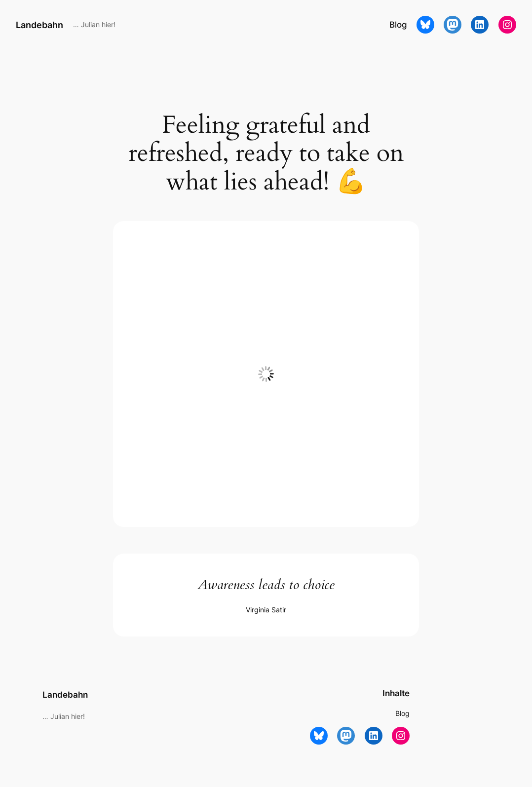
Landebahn (39, 25)
